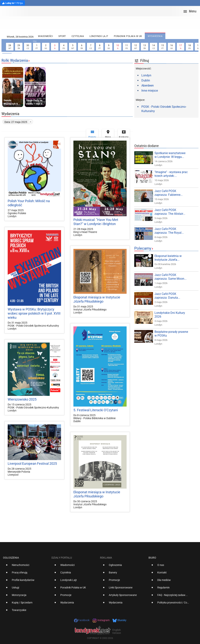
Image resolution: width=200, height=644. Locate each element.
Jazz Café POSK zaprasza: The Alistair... (170, 212)
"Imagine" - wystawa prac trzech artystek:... (171, 174)
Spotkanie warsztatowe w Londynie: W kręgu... (170, 155)
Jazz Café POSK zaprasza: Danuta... (167, 296)
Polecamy (143, 248)
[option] (26, 566)
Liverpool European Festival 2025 (32, 464)
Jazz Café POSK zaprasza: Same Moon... (171, 277)
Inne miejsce (150, 91)
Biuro (152, 558)
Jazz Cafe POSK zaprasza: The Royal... (169, 231)
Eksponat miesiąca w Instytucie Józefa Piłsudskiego (97, 299)
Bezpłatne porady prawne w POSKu (171, 334)
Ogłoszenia (11, 558)
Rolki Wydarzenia (15, 60)
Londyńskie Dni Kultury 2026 (170, 315)
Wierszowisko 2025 (22, 399)
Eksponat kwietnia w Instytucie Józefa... (168, 258)
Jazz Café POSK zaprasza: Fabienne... (169, 193)
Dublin (146, 80)
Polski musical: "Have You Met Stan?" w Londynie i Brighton (96, 222)
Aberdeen (148, 85)
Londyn (146, 75)
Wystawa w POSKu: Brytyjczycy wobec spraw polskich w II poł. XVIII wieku (34, 313)
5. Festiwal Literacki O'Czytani (96, 410)
